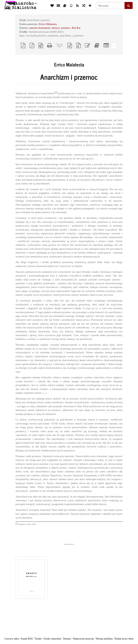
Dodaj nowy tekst (124, 639)
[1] (56, 92)
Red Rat (76, 28)
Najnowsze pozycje (83, 639)
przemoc (66, 28)
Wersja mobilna (104, 639)
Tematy (67, 639)
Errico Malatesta (48, 24)
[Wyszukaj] (110, 5)
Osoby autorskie (52, 639)
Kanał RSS (27, 639)
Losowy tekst (12, 639)
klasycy (56, 28)
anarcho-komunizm (40, 28)
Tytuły (38, 639)
